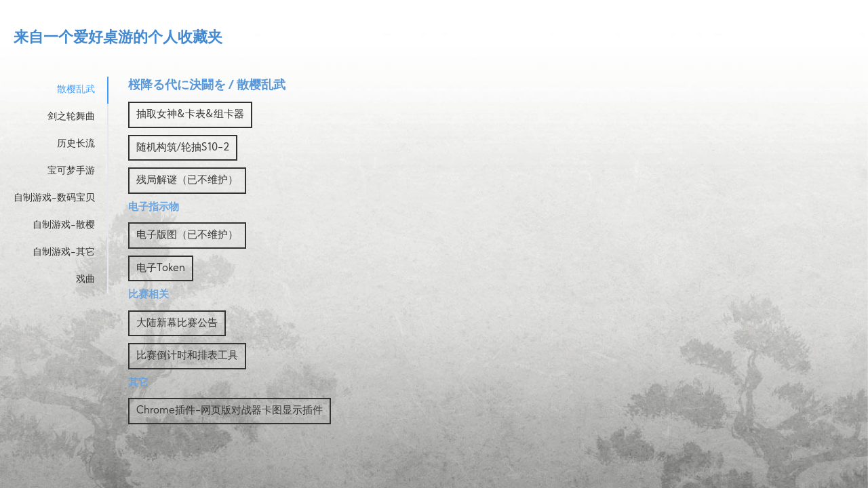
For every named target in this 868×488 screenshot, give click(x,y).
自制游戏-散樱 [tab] (64, 225)
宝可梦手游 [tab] (71, 171)
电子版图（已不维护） (187, 236)
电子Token (161, 269)
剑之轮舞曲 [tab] (71, 117)
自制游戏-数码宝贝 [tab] (54, 198)
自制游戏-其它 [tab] (64, 252)
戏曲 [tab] (85, 280)
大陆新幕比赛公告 (177, 324)
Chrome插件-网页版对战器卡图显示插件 (230, 411)
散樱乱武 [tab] (76, 90)
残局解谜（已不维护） (187, 181)
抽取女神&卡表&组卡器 (190, 115)
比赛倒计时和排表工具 (187, 356)
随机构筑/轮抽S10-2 (183, 148)
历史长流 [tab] (76, 144)
